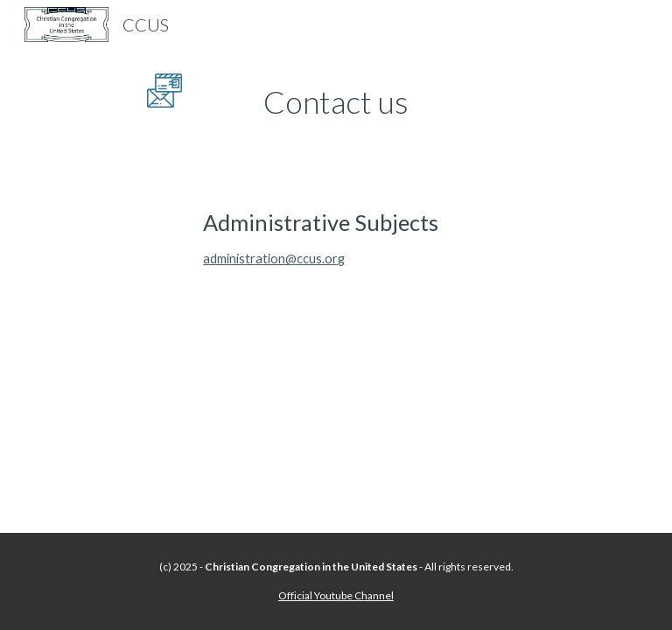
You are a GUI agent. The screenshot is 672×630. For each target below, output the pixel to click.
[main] (336, 102)
